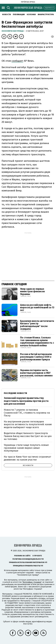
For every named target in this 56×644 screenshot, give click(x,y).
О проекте (37, 556)
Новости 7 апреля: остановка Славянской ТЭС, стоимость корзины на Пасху (27, 413)
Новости (6, 15)
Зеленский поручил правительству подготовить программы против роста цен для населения (26, 401)
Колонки (31, 15)
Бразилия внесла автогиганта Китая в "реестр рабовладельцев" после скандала (37, 325)
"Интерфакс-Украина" (32, 582)
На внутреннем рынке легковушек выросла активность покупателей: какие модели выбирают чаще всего (28, 424)
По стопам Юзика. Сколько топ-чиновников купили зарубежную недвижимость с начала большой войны (37, 342)
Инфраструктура (46, 15)
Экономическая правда (13, 31)
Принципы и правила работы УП (28, 566)
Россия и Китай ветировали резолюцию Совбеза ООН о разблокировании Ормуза (36, 357)
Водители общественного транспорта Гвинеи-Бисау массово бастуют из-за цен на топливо (28, 436)
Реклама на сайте (22, 556)
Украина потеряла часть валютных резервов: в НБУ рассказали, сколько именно (36, 373)
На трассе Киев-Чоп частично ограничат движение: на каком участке (27, 458)
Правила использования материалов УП (28, 562)
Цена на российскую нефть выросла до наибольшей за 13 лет (37, 308)
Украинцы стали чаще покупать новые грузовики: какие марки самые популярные (26, 448)
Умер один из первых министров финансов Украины (32, 292)
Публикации (19, 15)
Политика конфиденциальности (28, 559)
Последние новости (15, 393)
